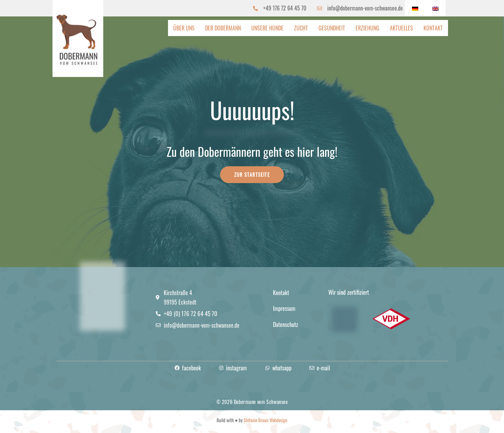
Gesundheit (332, 28)
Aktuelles (401, 28)
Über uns (184, 28)
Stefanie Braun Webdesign (265, 420)
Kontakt (433, 28)
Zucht (301, 28)
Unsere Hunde (267, 28)
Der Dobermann (223, 28)
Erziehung (367, 28)
